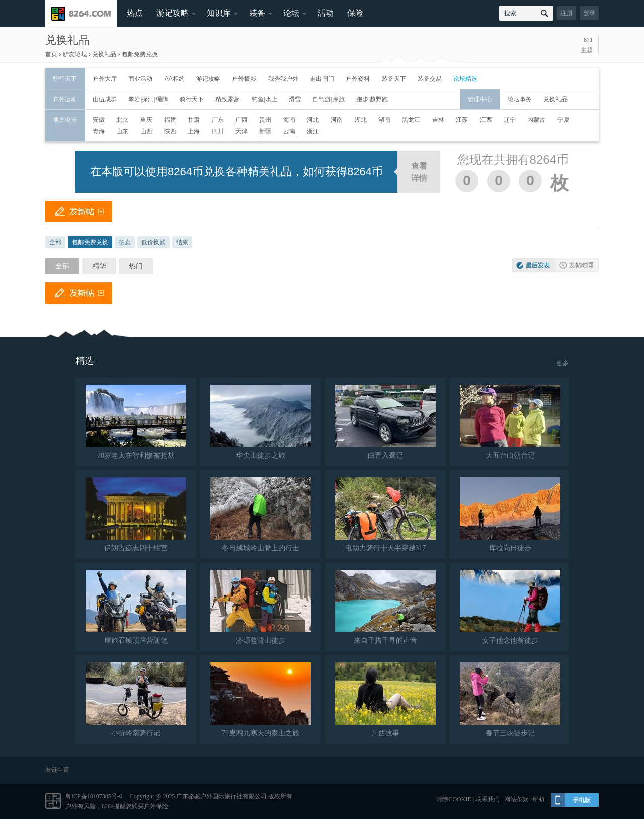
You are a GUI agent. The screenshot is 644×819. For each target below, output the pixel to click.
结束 (182, 242)
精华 (99, 266)
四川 (218, 131)
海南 (289, 120)
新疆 (265, 131)
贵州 (265, 120)
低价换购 (153, 242)
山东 (122, 131)
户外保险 (156, 806)
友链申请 (57, 770)
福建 (170, 120)
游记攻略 (173, 13)
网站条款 (516, 799)
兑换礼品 (67, 40)
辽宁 (510, 120)
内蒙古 (536, 120)
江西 (486, 120)
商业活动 (140, 79)
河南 (337, 120)
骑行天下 (192, 99)
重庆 (146, 120)
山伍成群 (105, 99)
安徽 (99, 120)
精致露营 (227, 99)
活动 (326, 13)
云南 (289, 131)
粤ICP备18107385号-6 (94, 796)
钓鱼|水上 (264, 99)
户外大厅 (105, 79)
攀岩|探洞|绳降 (148, 99)
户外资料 (358, 79)
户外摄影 (244, 79)
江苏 (462, 120)
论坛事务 (520, 99)
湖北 (361, 120)
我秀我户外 (283, 79)
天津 (242, 131)
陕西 (170, 131)
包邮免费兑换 (140, 54)
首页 (51, 54)
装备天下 (394, 79)
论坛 (291, 13)
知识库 (219, 13)
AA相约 (175, 79)
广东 (218, 120)
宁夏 (563, 120)
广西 (242, 120)
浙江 (313, 131)
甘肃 (194, 120)
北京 (122, 120)
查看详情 (419, 172)
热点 (135, 13)
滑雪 (295, 99)
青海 (99, 131)
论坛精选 (465, 79)
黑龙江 (411, 120)
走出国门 (322, 79)
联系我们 (488, 799)
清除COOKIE (454, 799)
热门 (136, 266)
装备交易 (430, 79)
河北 (313, 120)
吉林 (438, 120)
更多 (562, 363)
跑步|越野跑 (372, 99)
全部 (55, 242)
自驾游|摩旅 (328, 99)
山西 (146, 131)
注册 (567, 13)
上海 (194, 131)
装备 (257, 13)
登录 (589, 13)
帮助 (538, 799)
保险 (355, 13)
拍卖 (125, 242)
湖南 (384, 120)
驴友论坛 (75, 54)
